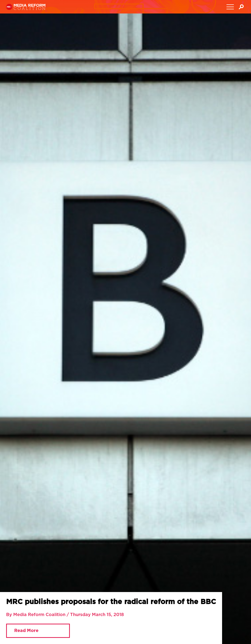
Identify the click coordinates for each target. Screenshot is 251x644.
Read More (26, 631)
